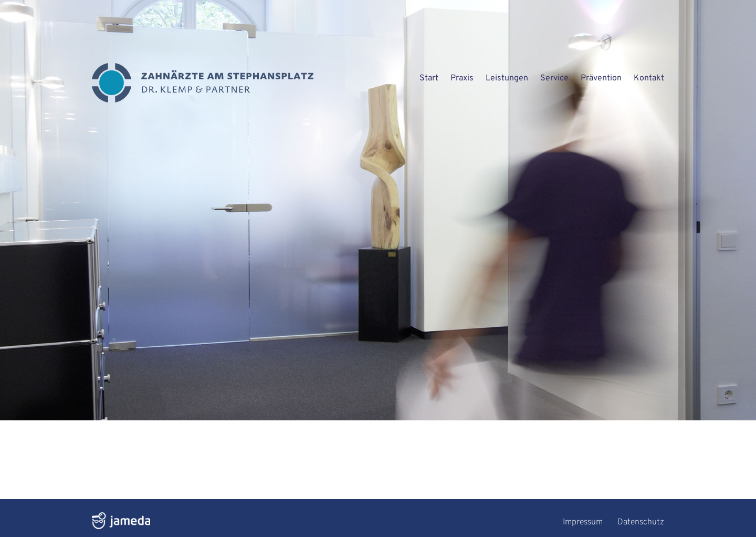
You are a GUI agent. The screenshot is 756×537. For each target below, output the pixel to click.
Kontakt (649, 78)
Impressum (583, 522)
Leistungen (507, 78)
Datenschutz (641, 522)
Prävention (601, 78)
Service (554, 78)
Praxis (462, 78)
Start (429, 78)
